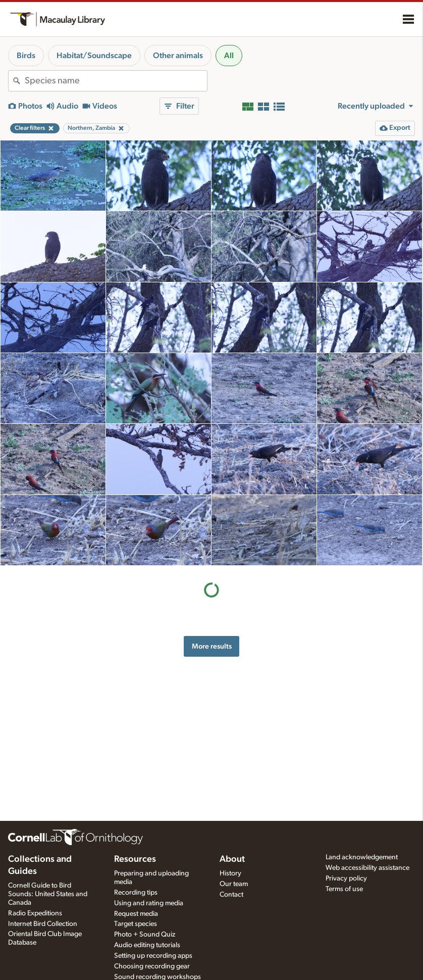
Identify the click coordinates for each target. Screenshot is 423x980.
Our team (234, 884)
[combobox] (116, 81)
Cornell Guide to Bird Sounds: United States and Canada (48, 894)
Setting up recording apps (153, 956)
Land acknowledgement (362, 857)
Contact (231, 895)
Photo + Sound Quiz (145, 935)
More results (212, 646)
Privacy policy (346, 878)
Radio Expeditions (35, 913)
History (230, 873)
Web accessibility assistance (367, 868)
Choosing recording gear (152, 966)
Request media (136, 914)
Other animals (178, 56)
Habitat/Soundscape (94, 56)
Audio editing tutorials (147, 945)
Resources (135, 859)
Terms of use (344, 889)
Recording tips (136, 893)
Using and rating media (149, 903)
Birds (26, 56)
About (232, 859)
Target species (136, 924)
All (229, 56)
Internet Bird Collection (43, 924)
